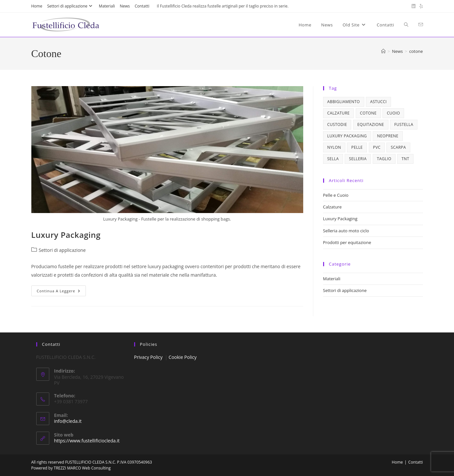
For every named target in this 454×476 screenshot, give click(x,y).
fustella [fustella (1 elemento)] (404, 124)
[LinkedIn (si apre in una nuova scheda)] (414, 6)
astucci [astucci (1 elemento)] (378, 102)
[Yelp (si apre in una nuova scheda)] (420, 6)
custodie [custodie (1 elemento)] (337, 124)
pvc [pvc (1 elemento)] (377, 147)
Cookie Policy (183, 357)
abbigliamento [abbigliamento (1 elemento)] (344, 102)
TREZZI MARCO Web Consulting (82, 468)
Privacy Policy (148, 357)
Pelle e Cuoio (336, 195)
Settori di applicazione (70, 6)
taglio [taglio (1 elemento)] (384, 159)
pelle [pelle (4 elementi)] (357, 147)
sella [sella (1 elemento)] (333, 159)
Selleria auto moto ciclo (346, 231)
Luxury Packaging (66, 235)
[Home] (383, 51)
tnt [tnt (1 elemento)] (405, 159)
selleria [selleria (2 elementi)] (358, 159)
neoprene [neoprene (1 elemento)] (388, 136)
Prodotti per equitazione (347, 242)
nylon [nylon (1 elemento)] (334, 147)
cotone (416, 51)
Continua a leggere (62, 292)
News (125, 6)
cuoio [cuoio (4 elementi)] (393, 113)
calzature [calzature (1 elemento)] (339, 113)
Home (37, 6)
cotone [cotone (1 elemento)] (368, 113)
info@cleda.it (68, 421)
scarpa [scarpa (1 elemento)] (398, 147)
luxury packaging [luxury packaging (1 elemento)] (347, 136)
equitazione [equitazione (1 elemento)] (371, 124)
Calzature (332, 207)
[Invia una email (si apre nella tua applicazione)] (421, 25)
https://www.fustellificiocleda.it (87, 441)
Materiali (107, 6)
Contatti (142, 6)
